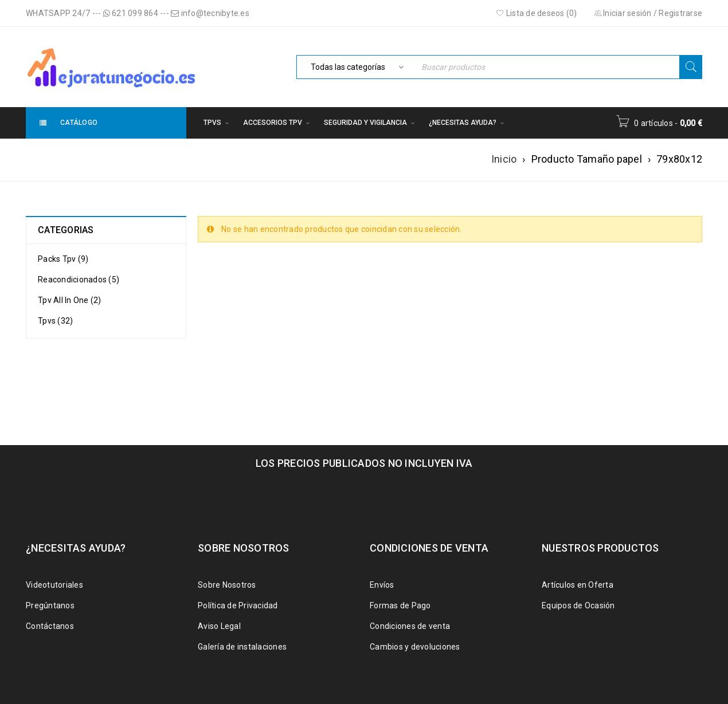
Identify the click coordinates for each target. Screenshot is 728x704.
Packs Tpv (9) (63, 259)
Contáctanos (50, 626)
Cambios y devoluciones (415, 647)
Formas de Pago (400, 605)
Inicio (504, 159)
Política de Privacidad (238, 605)
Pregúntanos (50, 605)
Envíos (382, 585)
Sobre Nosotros (227, 585)
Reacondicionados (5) (79, 280)
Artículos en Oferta (578, 585)
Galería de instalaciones (242, 647)
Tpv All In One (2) (70, 300)
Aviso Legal (219, 626)
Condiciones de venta (410, 626)
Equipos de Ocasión (578, 605)
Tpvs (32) (55, 321)
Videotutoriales (54, 585)
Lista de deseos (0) (536, 13)
